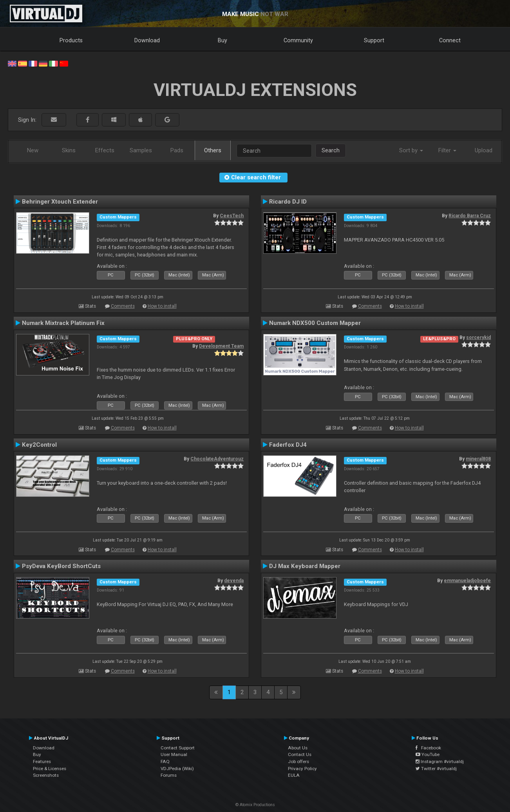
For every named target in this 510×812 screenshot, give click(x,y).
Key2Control (39, 445)
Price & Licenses (50, 769)
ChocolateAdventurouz (217, 459)
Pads (177, 150)
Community (298, 40)
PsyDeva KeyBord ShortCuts (61, 566)
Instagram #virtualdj (440, 761)
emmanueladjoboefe (467, 581)
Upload (484, 150)
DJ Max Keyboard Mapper (305, 566)
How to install (162, 306)
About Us (298, 748)
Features (42, 761)
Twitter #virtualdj (436, 769)
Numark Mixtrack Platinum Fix (63, 323)
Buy (222, 40)
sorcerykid (478, 337)
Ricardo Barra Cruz (470, 216)
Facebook (428, 748)
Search (331, 150)
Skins (69, 150)
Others (213, 150)
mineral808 (478, 459)
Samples (141, 150)
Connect (450, 40)
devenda (234, 581)
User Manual (174, 754)
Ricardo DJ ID (288, 202)
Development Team (221, 346)
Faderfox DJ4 (288, 445)
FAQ (165, 761)
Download (147, 40)
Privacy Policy (302, 769)
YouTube (428, 754)
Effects (105, 150)
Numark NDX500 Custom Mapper (315, 323)
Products (71, 40)
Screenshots (46, 775)
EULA (294, 775)
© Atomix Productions (255, 805)
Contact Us (300, 754)
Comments (123, 306)
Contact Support (178, 748)
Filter (447, 150)
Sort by (411, 150)
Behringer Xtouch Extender (60, 202)
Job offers (298, 761)
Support (374, 40)
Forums (169, 775)
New (33, 150)
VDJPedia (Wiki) (177, 769)
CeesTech (232, 216)
